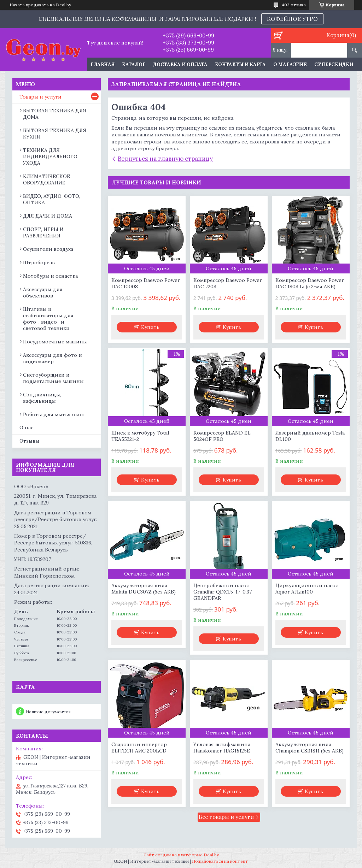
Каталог (134, 64)
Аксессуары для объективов (43, 293)
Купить (150, 327)
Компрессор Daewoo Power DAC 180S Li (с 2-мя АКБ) (310, 283)
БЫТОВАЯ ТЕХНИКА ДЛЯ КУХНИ (55, 134)
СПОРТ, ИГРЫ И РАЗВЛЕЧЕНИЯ (43, 232)
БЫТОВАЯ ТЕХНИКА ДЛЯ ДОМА (55, 114)
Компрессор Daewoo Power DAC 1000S (146, 283)
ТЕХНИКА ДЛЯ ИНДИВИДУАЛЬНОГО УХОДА (50, 157)
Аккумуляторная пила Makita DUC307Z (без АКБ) (144, 589)
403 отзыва (294, 5)
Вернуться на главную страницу (165, 159)
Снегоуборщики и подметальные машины (53, 378)
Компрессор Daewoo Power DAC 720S (228, 283)
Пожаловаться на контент (220, 861)
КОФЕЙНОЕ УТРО (292, 19)
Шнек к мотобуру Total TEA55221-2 (140, 436)
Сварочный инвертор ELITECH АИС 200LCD (139, 748)
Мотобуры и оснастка (50, 276)
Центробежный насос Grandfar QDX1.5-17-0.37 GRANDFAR (223, 592)
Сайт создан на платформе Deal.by (181, 855)
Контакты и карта (240, 64)
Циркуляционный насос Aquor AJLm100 (307, 589)
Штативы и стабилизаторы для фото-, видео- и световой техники (48, 319)
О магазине (290, 64)
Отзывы (29, 441)
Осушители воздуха (48, 249)
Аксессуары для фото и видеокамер (52, 358)
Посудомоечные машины (55, 342)
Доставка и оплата (180, 64)
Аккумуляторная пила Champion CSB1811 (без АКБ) (310, 748)
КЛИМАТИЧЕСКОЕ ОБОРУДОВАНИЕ (46, 179)
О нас (26, 427)
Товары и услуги (40, 97)
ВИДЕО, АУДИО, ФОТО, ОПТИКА (52, 199)
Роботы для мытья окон (54, 414)
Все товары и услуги (226, 817)
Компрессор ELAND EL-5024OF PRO (223, 436)
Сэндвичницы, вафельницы (42, 398)
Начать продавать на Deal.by (40, 5)
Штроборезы (39, 262)
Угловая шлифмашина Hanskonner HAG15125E (222, 748)
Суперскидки (334, 64)
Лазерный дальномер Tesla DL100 (310, 436)
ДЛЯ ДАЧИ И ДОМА (48, 216)
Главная (103, 64)
